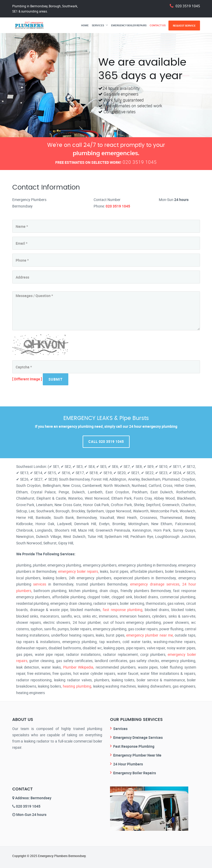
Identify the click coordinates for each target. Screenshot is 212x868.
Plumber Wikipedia (78, 667)
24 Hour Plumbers (128, 764)
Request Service (184, 26)
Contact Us (158, 25)
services (40, 584)
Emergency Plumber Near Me (137, 755)
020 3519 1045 (188, 6)
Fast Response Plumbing (134, 746)
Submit (56, 379)
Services (98, 25)
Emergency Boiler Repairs (129, 25)
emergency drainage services (155, 584)
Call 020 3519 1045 (106, 442)
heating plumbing (77, 686)
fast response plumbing (123, 610)
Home (85, 25)
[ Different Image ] (27, 379)
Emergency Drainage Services (138, 737)
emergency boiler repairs (78, 571)
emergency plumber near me (150, 635)
